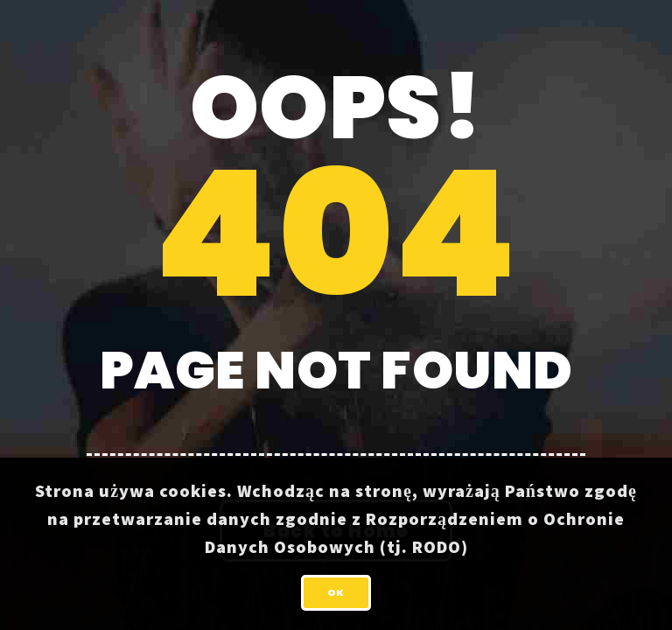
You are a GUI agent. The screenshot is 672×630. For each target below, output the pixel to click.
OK (336, 592)
